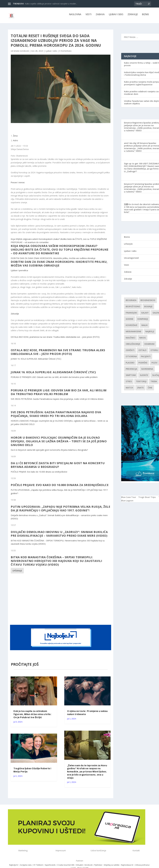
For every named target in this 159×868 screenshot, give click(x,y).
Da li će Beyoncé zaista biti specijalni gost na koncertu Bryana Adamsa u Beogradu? (49, 452)
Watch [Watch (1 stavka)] (129, 390)
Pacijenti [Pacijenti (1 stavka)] (146, 358)
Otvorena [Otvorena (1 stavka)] (131, 358)
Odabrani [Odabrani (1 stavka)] (149, 346)
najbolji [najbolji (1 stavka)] (150, 333)
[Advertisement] (65, 601)
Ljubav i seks (116, 17)
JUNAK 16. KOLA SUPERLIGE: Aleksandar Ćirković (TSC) (36, 361)
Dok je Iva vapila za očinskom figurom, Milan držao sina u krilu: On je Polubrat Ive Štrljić (32, 716)
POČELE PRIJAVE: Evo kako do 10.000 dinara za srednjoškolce (39, 474)
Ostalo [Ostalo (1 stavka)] (142, 352)
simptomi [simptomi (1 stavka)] (131, 377)
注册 (126, 206)
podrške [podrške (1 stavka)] (143, 365)
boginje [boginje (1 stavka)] (148, 308)
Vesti (88, 17)
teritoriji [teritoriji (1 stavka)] (141, 383)
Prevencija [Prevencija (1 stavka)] (131, 371)
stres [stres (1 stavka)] (129, 383)
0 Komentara (65, 53)
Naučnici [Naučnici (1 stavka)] (130, 340)
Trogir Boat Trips (147, 499)
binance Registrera (133, 125)
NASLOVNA (75, 17)
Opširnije (17, 573)
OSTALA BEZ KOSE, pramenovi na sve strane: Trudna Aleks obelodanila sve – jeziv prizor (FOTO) (55, 339)
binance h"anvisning (134, 186)
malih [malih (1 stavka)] (144, 327)
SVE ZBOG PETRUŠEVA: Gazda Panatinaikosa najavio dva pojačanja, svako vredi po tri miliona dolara (57, 401)
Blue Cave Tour (129, 499)
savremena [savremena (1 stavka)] (147, 371)
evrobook (24, 53)
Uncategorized (131, 260)
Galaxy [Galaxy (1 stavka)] (145, 315)
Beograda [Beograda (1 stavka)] (131, 302)
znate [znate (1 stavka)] (140, 390)
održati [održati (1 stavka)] (130, 352)
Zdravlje (133, 17)
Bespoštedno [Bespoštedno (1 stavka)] (133, 308)
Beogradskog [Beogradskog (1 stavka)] (148, 302)
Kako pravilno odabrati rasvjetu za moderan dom (141, 95)
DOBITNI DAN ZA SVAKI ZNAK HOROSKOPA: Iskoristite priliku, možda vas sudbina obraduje (53, 260)
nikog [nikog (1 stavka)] (143, 340)
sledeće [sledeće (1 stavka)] (144, 377)
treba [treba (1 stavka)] (154, 383)
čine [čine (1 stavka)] (150, 390)
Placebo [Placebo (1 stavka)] (130, 365)
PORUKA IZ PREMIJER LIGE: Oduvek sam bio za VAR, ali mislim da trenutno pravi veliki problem (54, 379)
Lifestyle (128, 246)
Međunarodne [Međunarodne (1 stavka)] (134, 333)
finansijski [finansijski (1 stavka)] (131, 315)
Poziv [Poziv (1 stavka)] (154, 365)
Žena (15, 138)
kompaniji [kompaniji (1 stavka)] (143, 321)
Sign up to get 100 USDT (136, 166)
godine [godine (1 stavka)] (130, 321)
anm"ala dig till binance (136, 145)
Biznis (145, 17)
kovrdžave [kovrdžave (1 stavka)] (132, 327)
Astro (16, 142)
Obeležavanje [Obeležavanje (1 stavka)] (133, 346)
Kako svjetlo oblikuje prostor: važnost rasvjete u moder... (51, 4)
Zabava (100, 17)
